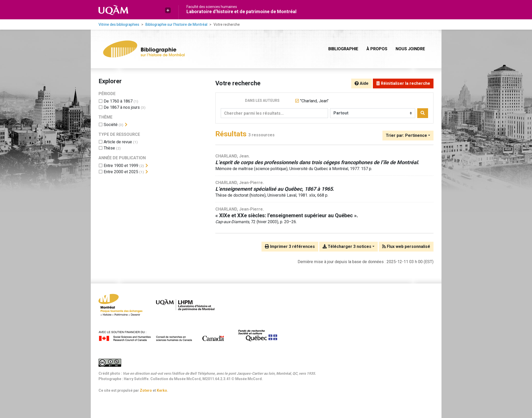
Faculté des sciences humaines (212, 7)
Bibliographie (343, 49)
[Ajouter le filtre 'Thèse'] (109, 148)
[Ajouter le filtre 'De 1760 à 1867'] (118, 101)
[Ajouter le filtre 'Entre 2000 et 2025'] (121, 172)
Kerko (162, 390)
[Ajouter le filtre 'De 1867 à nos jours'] (122, 107)
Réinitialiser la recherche (403, 83)
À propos (377, 49)
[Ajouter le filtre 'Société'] (111, 125)
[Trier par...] (408, 136)
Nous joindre (410, 49)
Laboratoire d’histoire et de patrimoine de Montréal (242, 11)
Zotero (146, 390)
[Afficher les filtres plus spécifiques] (126, 125)
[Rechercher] (423, 113)
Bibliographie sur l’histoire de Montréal (176, 24)
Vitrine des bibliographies (119, 24)
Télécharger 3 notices (347, 246)
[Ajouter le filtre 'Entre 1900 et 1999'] (121, 166)
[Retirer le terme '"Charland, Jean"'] (314, 101)
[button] (168, 10)
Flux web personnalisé (406, 246)
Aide (362, 83)
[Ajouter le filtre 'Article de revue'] (118, 142)
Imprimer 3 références (290, 246)
